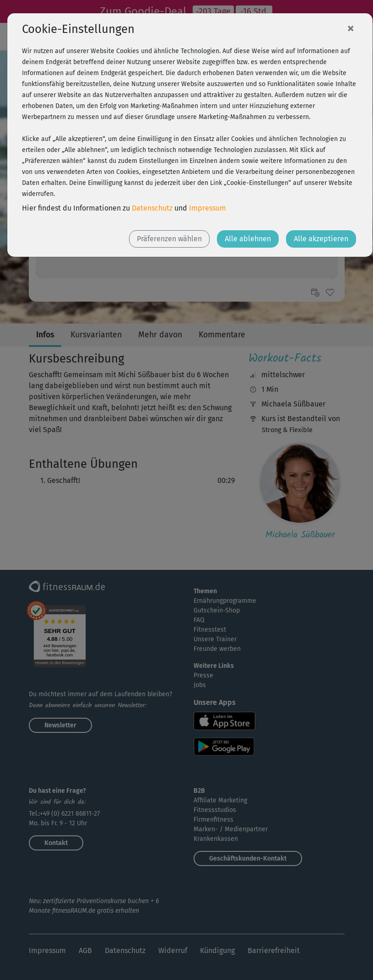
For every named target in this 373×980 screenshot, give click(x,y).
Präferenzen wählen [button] (169, 239)
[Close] (351, 28)
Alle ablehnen (248, 239)
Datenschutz (152, 208)
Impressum (208, 208)
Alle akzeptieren (321, 239)
